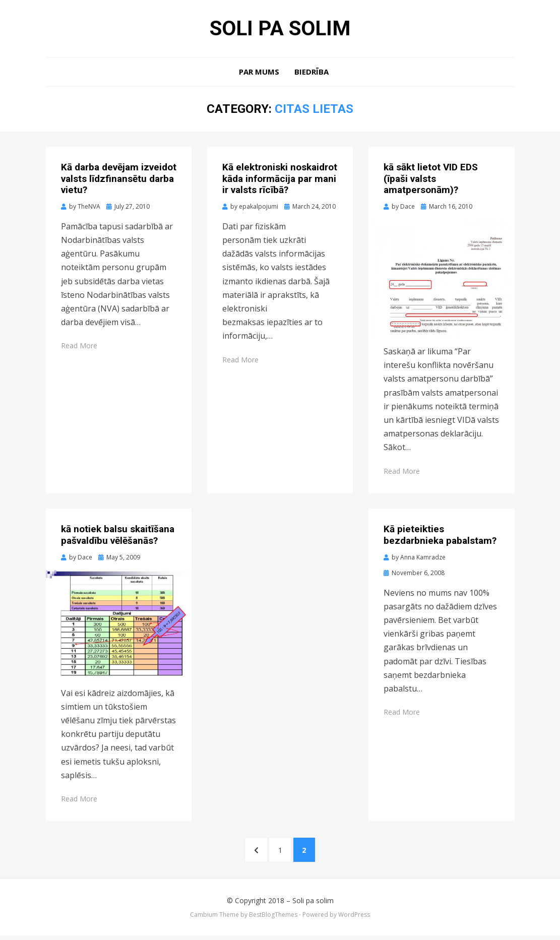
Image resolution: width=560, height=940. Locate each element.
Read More (79, 348)
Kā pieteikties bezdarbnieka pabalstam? (440, 537)
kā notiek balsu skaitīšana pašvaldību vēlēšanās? (118, 537)
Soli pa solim (280, 29)
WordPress (354, 920)
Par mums (259, 74)
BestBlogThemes (273, 920)
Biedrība (312, 74)
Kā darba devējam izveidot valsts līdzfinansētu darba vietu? (119, 181)
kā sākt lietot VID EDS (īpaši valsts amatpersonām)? (431, 181)
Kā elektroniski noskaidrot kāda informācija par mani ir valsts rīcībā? (280, 181)
